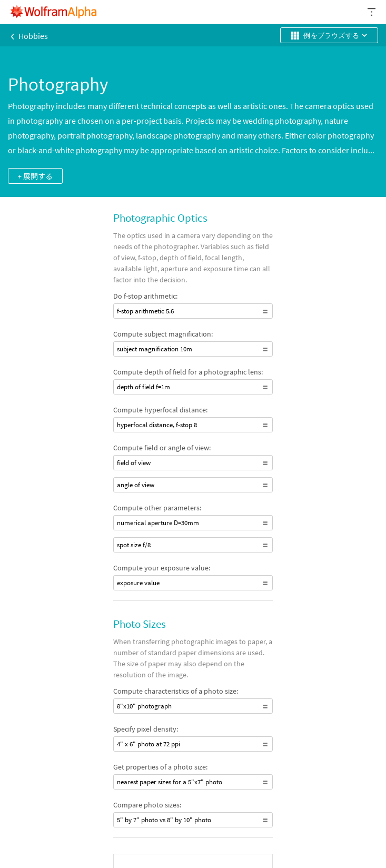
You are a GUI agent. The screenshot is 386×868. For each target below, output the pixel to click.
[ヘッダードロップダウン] (372, 12)
